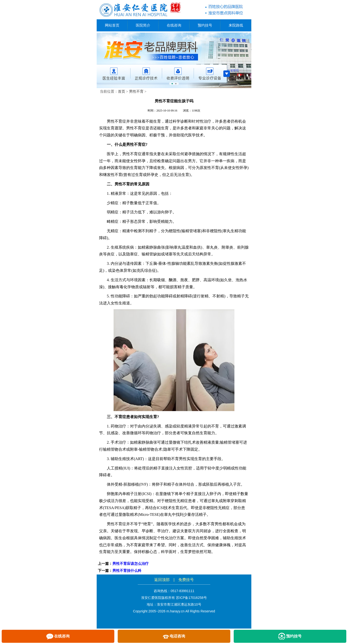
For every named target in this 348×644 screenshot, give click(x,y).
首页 (122, 91)
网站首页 (112, 25)
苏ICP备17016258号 (191, 598)
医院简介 (143, 25)
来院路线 (236, 25)
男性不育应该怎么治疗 (130, 564)
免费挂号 (186, 580)
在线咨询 (174, 25)
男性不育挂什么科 (127, 571)
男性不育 (136, 91)
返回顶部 (162, 580)
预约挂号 (205, 25)
